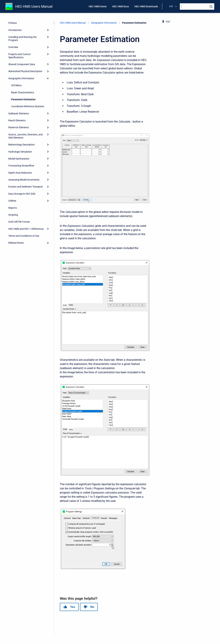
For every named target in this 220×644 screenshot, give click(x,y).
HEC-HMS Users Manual (34, 6)
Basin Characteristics (23, 92)
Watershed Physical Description (25, 71)
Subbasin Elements (19, 113)
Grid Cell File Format (19, 222)
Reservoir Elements (19, 127)
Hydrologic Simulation (20, 152)
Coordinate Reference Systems (28, 106)
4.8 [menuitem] (171, 6)
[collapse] (48, 78)
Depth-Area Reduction (20, 173)
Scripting (13, 215)
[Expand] (48, 30)
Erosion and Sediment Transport (26, 187)
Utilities (12, 201)
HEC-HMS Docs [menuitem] (121, 6)
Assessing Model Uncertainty (24, 180)
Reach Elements (17, 120)
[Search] (197, 7)
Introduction (15, 30)
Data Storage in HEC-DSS (22, 194)
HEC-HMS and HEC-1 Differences (26, 229)
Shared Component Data (22, 64)
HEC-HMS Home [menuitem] (98, 6)
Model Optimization (19, 159)
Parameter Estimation (23, 99)
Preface (13, 23)
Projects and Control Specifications (19, 56)
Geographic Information (21, 78)
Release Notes (16, 243)
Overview (13, 47)
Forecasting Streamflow (21, 166)
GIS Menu (16, 85)
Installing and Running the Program (22, 39)
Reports (13, 208)
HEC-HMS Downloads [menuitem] (146, 6)
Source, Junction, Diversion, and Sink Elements (25, 136)
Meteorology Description (21, 145)
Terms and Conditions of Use (24, 236)
